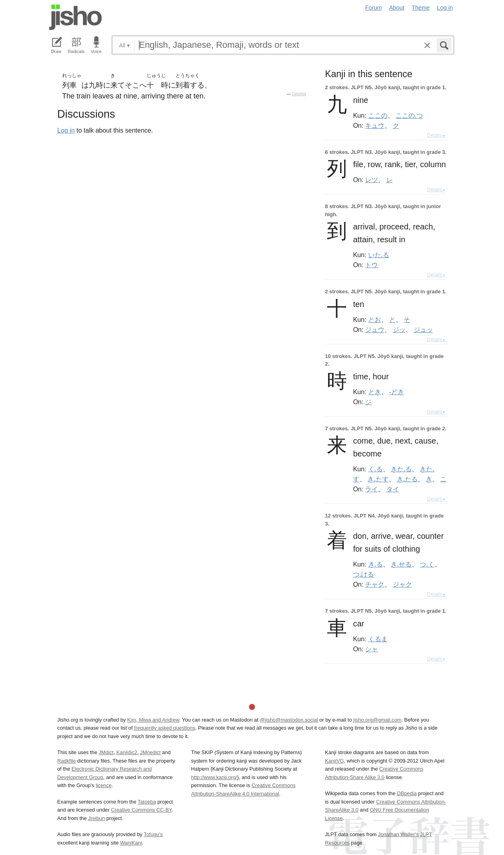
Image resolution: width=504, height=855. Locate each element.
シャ (371, 649)
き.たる (407, 479)
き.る (375, 564)
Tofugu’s (153, 834)
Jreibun (96, 818)
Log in (445, 8)
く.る (375, 469)
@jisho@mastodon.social (289, 720)
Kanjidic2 (127, 752)
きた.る (401, 469)
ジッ (399, 329)
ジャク (402, 584)
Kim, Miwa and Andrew (153, 720)
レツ (371, 180)
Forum (373, 8)
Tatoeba (299, 94)
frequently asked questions (165, 728)
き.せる (401, 564)
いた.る (379, 255)
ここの (378, 115)
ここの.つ (409, 115)
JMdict (106, 752)
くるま (378, 639)
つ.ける (363, 574)
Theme (421, 8)
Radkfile (67, 761)
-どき (397, 392)
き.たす (378, 479)
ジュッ (423, 329)
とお (375, 319)
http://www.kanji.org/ (214, 777)
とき (375, 392)
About (397, 8)
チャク (375, 584)
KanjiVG (334, 761)
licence (104, 785)
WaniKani (131, 843)
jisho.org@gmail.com (377, 720)
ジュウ (375, 329)
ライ (371, 489)
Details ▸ (436, 135)
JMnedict (150, 752)
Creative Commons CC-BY (141, 810)
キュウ (375, 125)
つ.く (427, 564)
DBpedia (407, 793)
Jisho (75, 17)
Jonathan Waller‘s (398, 834)
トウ (371, 265)
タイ (393, 489)
